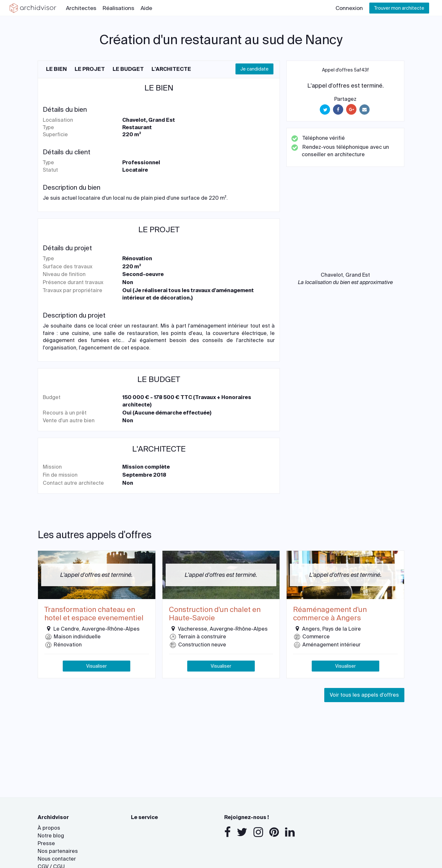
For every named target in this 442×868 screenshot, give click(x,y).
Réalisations (118, 8)
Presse (46, 843)
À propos (49, 828)
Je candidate (254, 69)
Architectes (81, 8)
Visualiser (97, 666)
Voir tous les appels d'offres (364, 695)
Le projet (90, 69)
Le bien (56, 69)
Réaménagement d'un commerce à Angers (330, 614)
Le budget (128, 69)
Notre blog (51, 836)
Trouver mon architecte (399, 8)
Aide (146, 8)
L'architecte (171, 69)
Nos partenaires (58, 851)
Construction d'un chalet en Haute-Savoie (215, 614)
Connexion (349, 8)
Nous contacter (57, 859)
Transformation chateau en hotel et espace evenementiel (94, 614)
